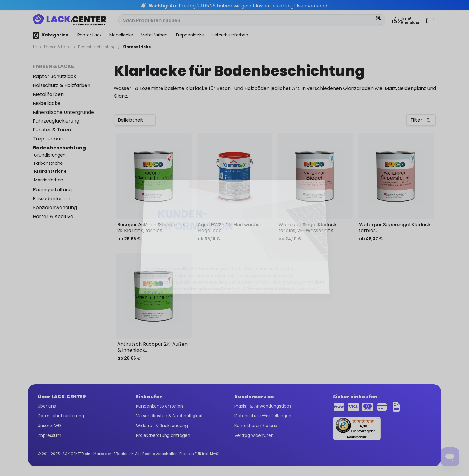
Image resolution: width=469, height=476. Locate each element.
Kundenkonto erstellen (160, 406)
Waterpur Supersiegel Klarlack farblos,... (395, 228)
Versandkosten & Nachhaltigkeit (169, 416)
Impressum (50, 435)
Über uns (47, 406)
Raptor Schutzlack (55, 76)
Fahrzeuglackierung (56, 121)
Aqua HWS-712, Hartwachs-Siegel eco (230, 228)
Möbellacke (47, 103)
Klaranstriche (50, 171)
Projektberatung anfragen (163, 435)
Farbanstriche (48, 163)
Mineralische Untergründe (63, 112)
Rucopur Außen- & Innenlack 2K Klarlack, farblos (151, 228)
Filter (421, 120)
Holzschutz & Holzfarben (62, 85)
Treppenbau (48, 139)
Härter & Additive (53, 216)
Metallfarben (48, 94)
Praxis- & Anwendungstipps (263, 406)
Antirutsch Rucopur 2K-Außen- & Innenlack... (154, 347)
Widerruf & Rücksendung (162, 426)
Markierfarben (49, 180)
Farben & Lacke (53, 66)
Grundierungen (50, 155)
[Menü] (377, 420)
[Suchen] (379, 20)
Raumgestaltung (52, 190)
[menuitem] (406, 20)
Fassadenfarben (52, 199)
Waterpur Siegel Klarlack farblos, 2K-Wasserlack (308, 228)
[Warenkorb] (430, 20)
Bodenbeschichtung (59, 148)
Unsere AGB (50, 426)
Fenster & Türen (52, 130)
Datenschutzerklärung (61, 416)
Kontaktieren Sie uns (256, 426)
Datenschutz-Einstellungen (263, 416)
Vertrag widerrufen (254, 435)
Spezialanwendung (55, 208)
